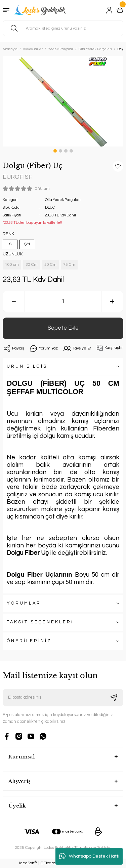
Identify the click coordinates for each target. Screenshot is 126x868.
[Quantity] (63, 301)
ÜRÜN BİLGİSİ (28, 366)
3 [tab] (66, 151)
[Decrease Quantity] (14, 301)
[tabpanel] (63, 101)
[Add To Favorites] (118, 166)
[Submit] (114, 698)
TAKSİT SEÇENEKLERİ (40, 622)
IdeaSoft (28, 863)
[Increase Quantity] (112, 301)
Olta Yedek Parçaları (63, 200)
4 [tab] (71, 151)
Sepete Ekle (63, 328)
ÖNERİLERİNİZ (29, 641)
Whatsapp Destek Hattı (89, 856)
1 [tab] (55, 151)
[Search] (63, 28)
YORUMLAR (24, 603)
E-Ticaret (49, 863)
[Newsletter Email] (63, 698)
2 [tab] (60, 151)
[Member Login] (109, 10)
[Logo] (41, 10)
